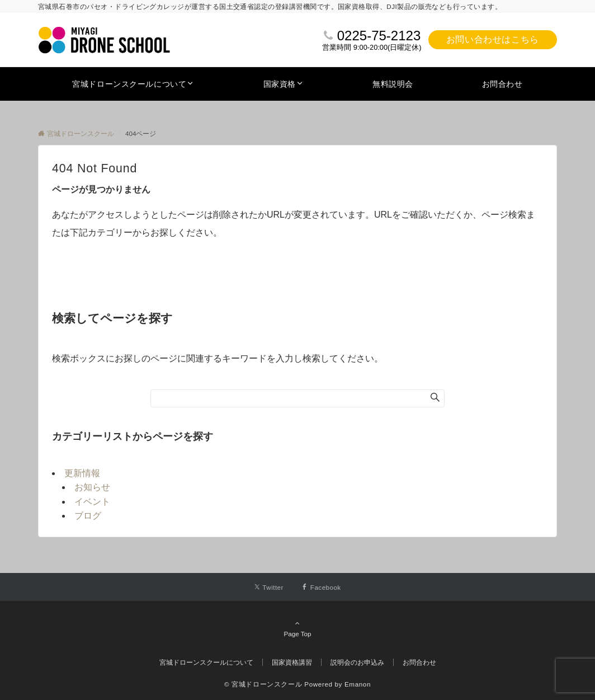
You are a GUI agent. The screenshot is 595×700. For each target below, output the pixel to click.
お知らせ (92, 487)
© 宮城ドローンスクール (263, 684)
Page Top (297, 628)
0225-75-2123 (379, 36)
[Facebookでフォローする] (321, 587)
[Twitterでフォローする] (269, 587)
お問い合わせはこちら (493, 39)
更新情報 (82, 473)
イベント (92, 502)
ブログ (88, 516)
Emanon (358, 684)
